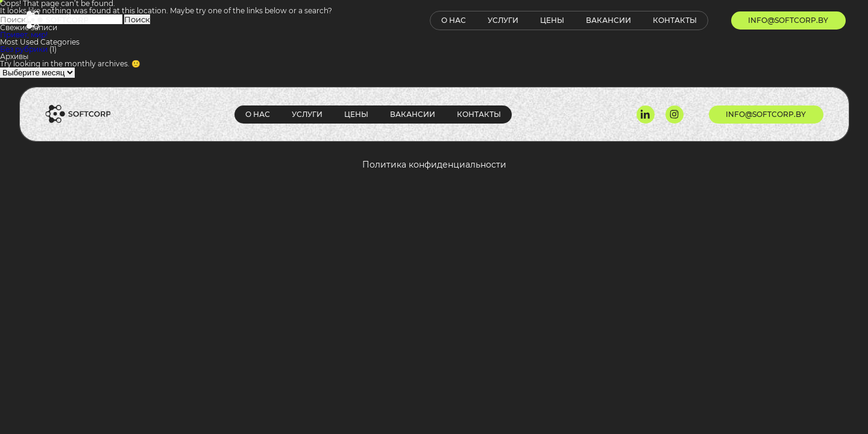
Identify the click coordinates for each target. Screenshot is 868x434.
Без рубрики (24, 49)
